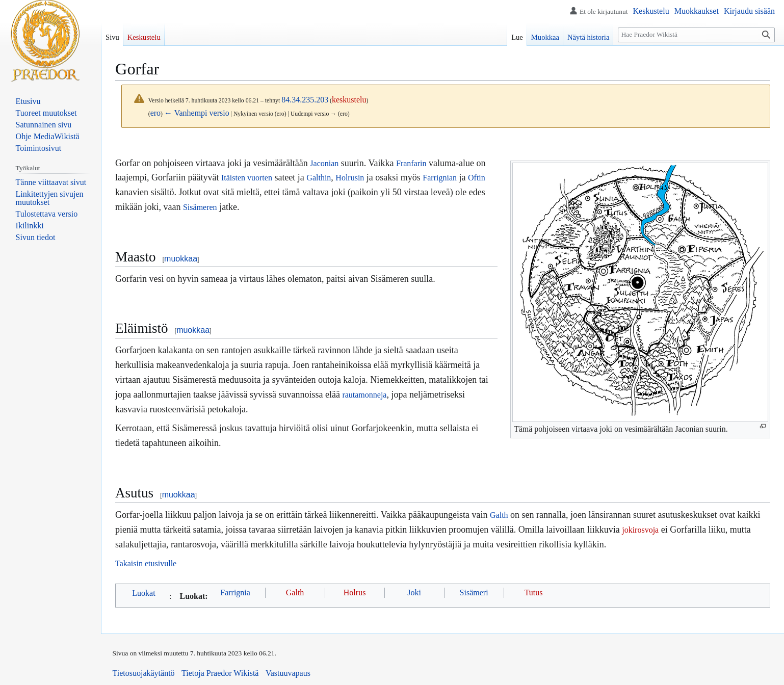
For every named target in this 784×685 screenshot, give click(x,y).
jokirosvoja (640, 530)
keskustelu (349, 100)
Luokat (143, 593)
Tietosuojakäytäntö (144, 673)
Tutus (534, 592)
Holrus (355, 592)
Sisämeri (474, 592)
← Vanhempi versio (197, 113)
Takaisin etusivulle (146, 563)
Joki (414, 592)
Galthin (319, 178)
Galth (499, 515)
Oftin (477, 178)
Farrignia (235, 592)
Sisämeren (200, 207)
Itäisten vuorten (247, 178)
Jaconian (324, 163)
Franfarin (411, 163)
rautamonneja (364, 395)
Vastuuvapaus (288, 673)
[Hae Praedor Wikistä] (696, 35)
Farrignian (440, 178)
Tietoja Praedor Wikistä (220, 673)
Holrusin (350, 178)
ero (155, 113)
